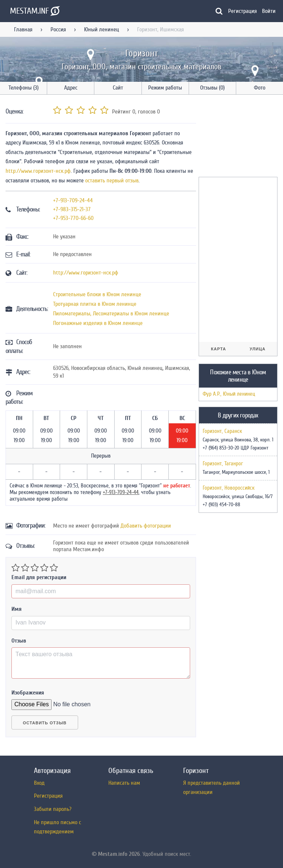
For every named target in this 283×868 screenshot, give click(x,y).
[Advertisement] (241, 137)
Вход (39, 783)
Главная (23, 29)
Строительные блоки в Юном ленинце (97, 294)
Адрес (71, 88)
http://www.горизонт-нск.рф (38, 171)
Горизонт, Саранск (222, 431)
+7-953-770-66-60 (73, 218)
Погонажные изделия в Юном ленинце (98, 323)
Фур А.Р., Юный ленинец (229, 394)
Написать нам (124, 783)
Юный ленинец (102, 29)
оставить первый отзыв (112, 181)
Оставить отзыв (45, 723)
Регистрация (242, 11)
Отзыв (19, 641)
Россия (58, 29)
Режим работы (165, 88)
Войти (269, 11)
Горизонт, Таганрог (223, 464)
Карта (219, 349)
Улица (257, 349)
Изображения (28, 693)
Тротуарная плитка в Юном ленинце (95, 304)
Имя (17, 609)
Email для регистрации (39, 577)
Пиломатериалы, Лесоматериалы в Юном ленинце (111, 314)
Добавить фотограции (146, 526)
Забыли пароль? (53, 809)
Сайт (118, 88)
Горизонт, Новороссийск (229, 488)
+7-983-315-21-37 (72, 209)
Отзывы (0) (212, 88)
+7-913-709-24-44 (73, 200)
